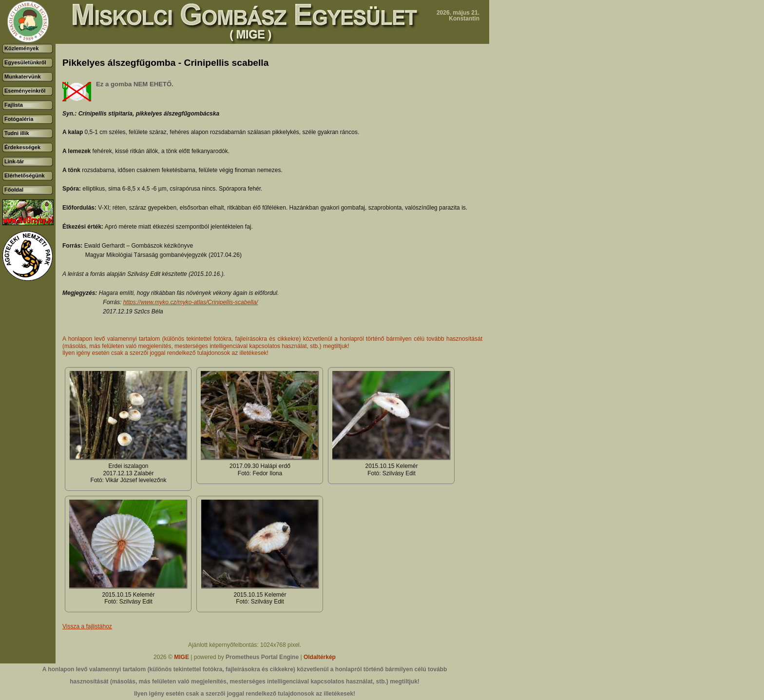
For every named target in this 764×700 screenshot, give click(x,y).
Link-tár (14, 161)
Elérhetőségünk (25, 175)
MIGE (181, 657)
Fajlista (14, 105)
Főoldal (14, 190)
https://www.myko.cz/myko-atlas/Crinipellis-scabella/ (191, 302)
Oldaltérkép (320, 657)
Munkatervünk (23, 77)
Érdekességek (22, 147)
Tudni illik (17, 133)
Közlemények (21, 48)
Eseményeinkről (25, 91)
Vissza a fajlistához (87, 626)
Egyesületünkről (25, 62)
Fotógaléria (19, 119)
